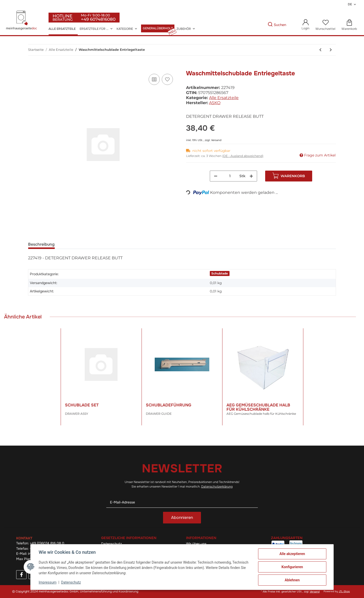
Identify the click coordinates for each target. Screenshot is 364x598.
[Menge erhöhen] (251, 176)
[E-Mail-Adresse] (182, 502)
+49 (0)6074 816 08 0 (47, 543)
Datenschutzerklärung (217, 487)
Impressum (48, 582)
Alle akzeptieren (292, 554)
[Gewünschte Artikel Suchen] (260, 25)
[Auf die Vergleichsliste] (154, 79)
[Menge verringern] (216, 176)
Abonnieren (182, 517)
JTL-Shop (344, 591)
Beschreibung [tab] (41, 244)
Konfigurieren (292, 567)
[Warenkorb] (349, 25)
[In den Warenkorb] (32, 67)
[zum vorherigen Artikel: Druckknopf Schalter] (320, 50)
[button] (305, 25)
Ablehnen (292, 580)
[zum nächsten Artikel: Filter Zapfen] (331, 50)
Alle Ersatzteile (224, 98)
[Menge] (230, 176)
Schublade (220, 273)
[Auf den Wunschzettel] (167, 79)
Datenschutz (71, 582)
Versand (216, 140)
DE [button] (350, 4)
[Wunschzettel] (325, 25)
